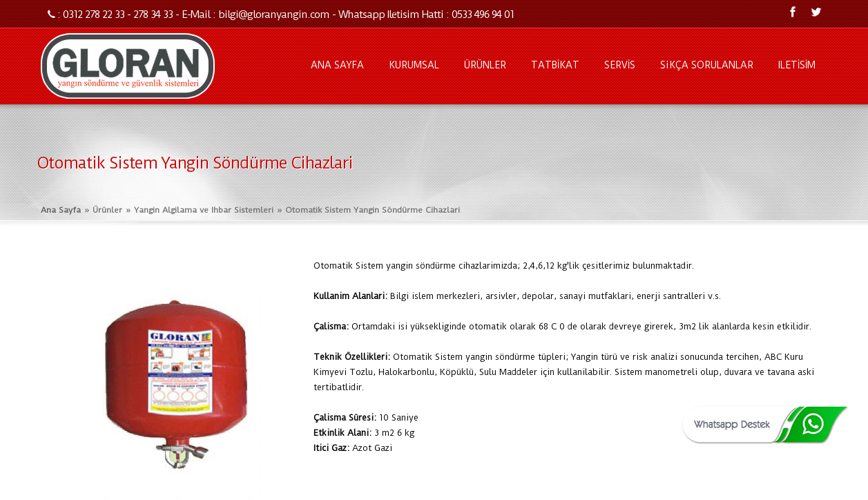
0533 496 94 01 (483, 15)
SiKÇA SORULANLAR (707, 65)
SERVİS (620, 65)
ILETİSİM (797, 65)
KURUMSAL (414, 65)
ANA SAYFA (337, 65)
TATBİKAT (555, 65)
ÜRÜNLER (485, 65)
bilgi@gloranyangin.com (274, 15)
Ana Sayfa (61, 210)
